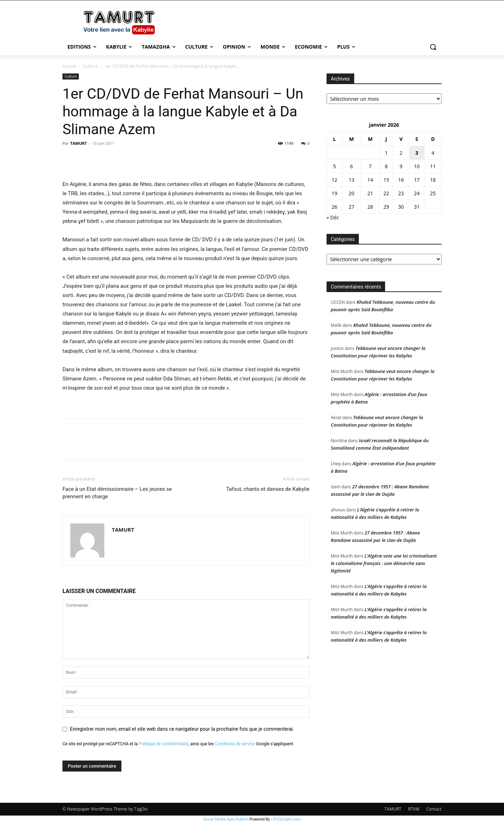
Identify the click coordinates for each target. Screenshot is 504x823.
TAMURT (78, 143)
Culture (91, 66)
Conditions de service (235, 744)
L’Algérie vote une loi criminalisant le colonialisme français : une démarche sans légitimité (384, 563)
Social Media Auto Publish (226, 819)
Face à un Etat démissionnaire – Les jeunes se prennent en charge (117, 493)
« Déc (333, 217)
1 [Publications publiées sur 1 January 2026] (386, 153)
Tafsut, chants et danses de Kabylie (268, 489)
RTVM (414, 809)
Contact (434, 809)
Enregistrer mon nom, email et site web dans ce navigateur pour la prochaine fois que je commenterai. (182, 729)
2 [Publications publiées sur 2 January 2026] (401, 153)
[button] (433, 47)
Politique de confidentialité (164, 744)
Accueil (69, 66)
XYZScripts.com (287, 819)
